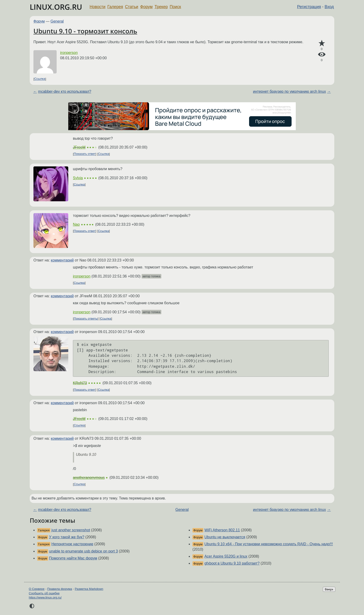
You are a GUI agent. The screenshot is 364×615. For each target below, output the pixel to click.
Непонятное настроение (72, 544)
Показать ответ (85, 154)
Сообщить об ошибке (44, 593)
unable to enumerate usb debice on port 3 (83, 551)
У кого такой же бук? (67, 537)
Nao (76, 224)
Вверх (329, 589)
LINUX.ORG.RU (56, 7)
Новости (97, 7)
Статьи (132, 7)
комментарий (62, 260)
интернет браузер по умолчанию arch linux (289, 91)
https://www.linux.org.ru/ (45, 597)
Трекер (161, 7)
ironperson (69, 53)
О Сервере (37, 589)
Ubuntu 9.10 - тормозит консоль (85, 31)
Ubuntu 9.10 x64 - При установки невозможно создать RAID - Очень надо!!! (269, 544)
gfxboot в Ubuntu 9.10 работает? (232, 563)
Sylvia (78, 178)
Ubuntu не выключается (225, 537)
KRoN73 (80, 383)
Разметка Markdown (89, 589)
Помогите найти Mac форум (73, 558)
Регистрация (309, 7)
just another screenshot (71, 530)
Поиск (175, 7)
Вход (329, 7)
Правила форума (60, 589)
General (57, 21)
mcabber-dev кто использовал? (65, 91)
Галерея (115, 7)
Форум (146, 7)
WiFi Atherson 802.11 (222, 530)
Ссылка (40, 79)
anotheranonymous (89, 478)
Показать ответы (86, 319)
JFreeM (79, 147)
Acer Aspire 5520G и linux (226, 556)
